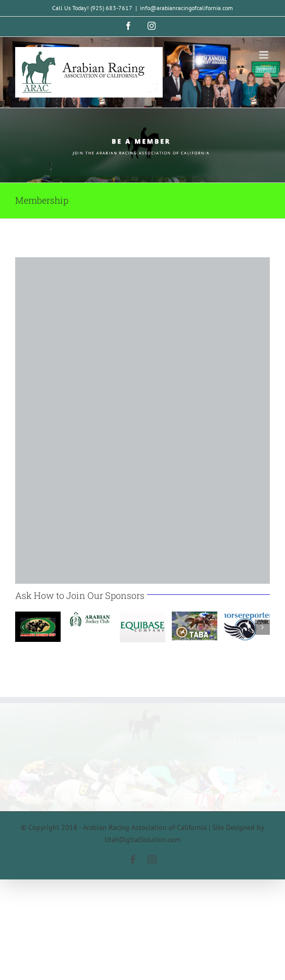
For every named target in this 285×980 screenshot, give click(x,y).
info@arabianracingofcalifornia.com (186, 8)
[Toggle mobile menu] (265, 55)
